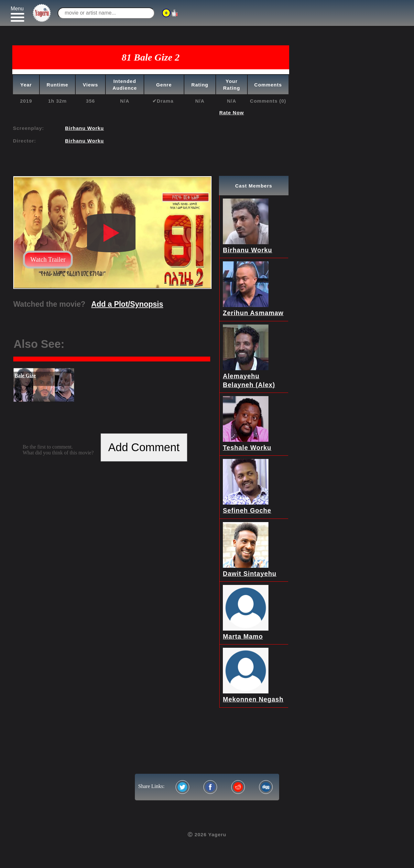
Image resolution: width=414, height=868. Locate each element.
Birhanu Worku (84, 128)
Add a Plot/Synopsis (127, 304)
